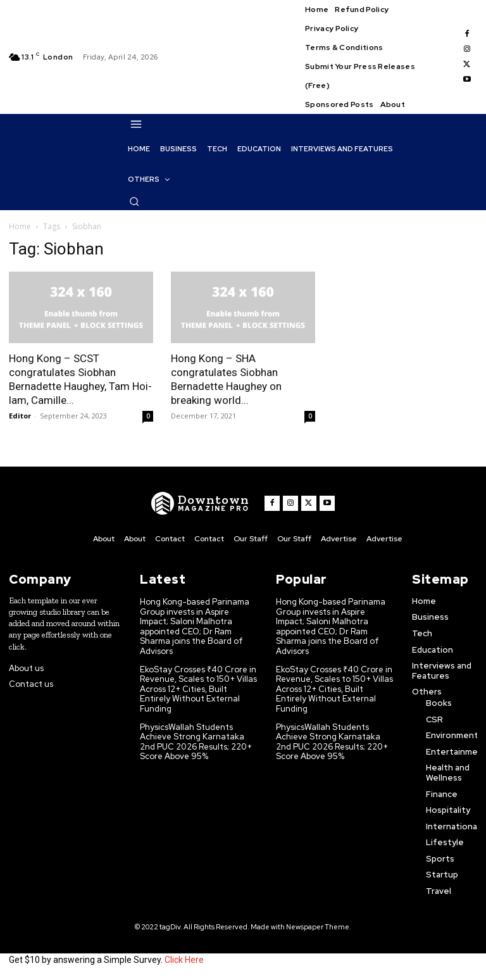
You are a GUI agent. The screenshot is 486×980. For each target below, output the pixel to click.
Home (20, 226)
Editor (20, 416)
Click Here (184, 960)
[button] (134, 201)
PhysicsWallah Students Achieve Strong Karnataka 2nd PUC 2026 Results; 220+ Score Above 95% (196, 742)
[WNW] (200, 503)
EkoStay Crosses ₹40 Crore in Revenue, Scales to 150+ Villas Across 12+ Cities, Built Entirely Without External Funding (198, 689)
